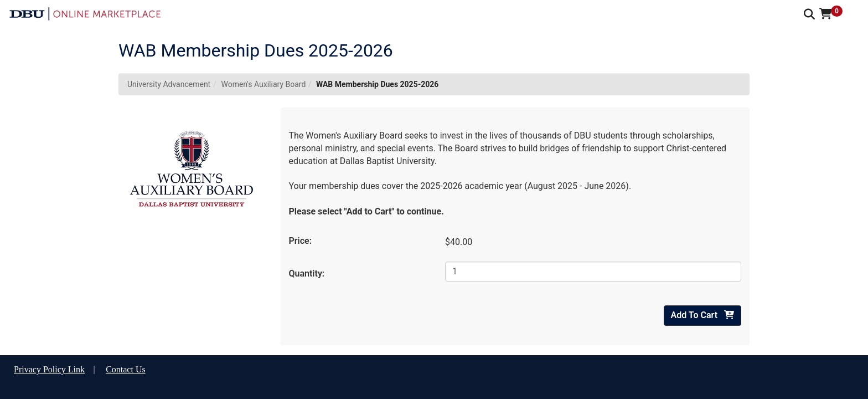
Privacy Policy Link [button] (49, 369)
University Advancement (169, 84)
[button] (835, 14)
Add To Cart (702, 315)
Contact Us (126, 369)
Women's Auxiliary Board (263, 84)
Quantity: (307, 273)
